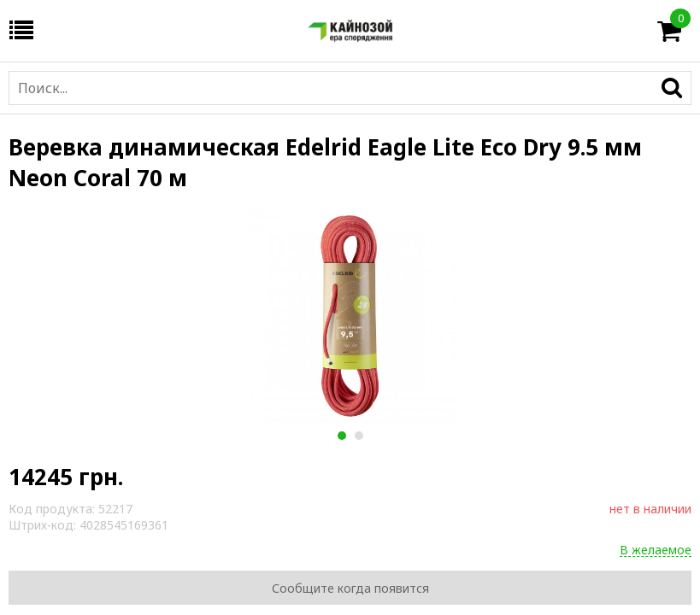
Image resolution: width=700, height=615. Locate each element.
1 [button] (341, 436)
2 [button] (359, 436)
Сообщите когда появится (350, 588)
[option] (350, 317)
